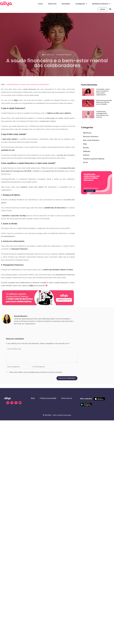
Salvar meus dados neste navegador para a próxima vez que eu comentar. (36, 372)
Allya (16, 100)
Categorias (81, 4)
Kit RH (85, 162)
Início (41, 4)
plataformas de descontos (55, 208)
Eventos (86, 155)
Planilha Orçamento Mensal (94, 159)
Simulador (66, 4)
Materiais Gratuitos (101, 4)
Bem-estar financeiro (91, 140)
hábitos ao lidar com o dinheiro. (59, 113)
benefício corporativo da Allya (14, 216)
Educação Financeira (20, 249)
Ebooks (86, 148)
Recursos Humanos (91, 136)
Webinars (87, 151)
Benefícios (87, 133)
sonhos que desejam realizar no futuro (58, 270)
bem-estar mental (10, 139)
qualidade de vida (8, 150)
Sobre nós (52, 4)
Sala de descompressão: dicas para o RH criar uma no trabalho (104, 102)
